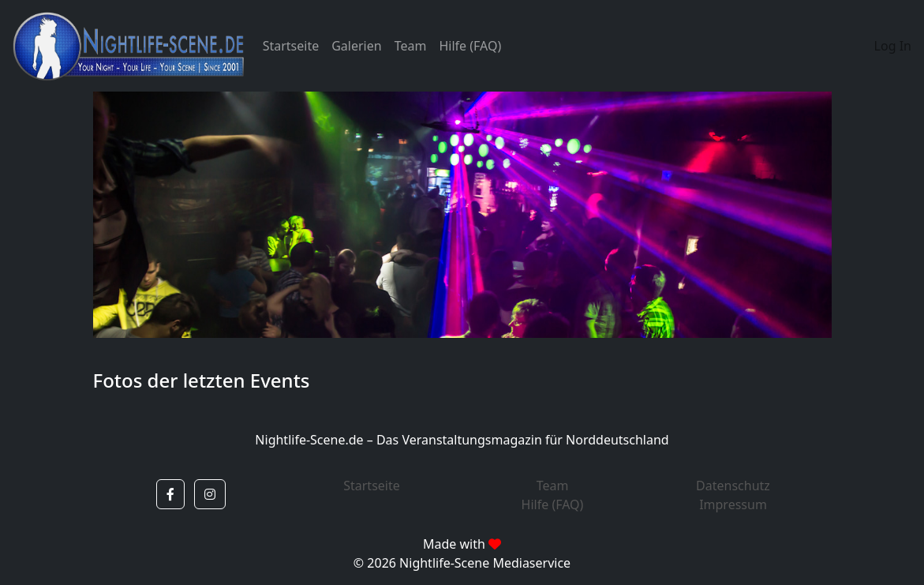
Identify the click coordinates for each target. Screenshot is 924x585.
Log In (893, 46)
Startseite (291, 46)
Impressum (733, 504)
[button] (170, 494)
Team (411, 46)
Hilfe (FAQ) (470, 46)
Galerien (356, 46)
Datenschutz (733, 486)
